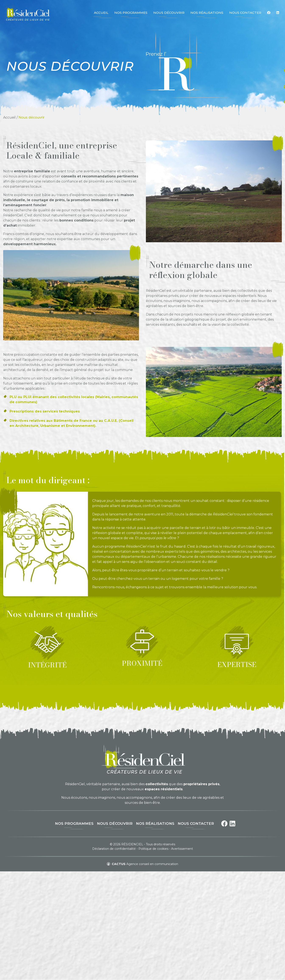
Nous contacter (196, 824)
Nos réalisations (155, 824)
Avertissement (182, 849)
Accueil (9, 117)
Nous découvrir (115, 824)
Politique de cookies (153, 849)
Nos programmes (74, 824)
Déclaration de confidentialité (114, 849)
